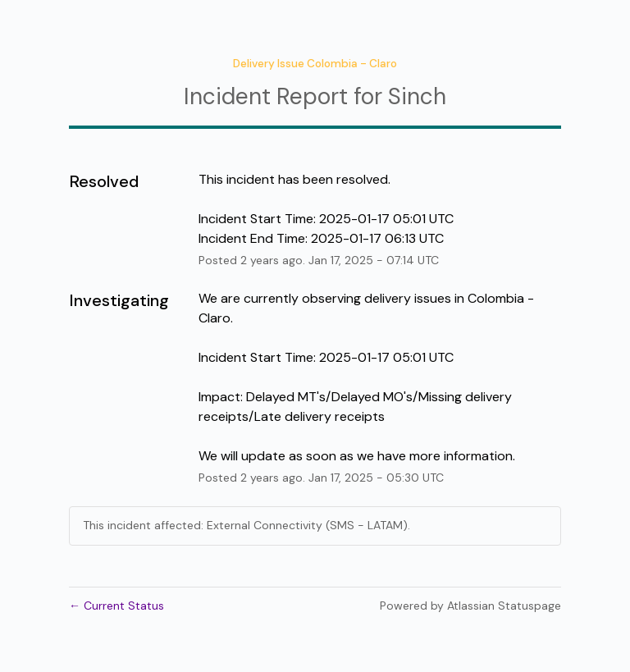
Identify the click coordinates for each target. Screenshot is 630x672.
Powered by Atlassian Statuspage (470, 606)
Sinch (417, 96)
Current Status (116, 606)
